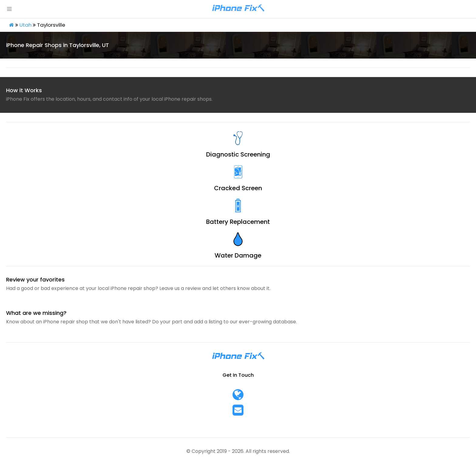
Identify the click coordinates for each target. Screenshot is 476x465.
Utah (25, 25)
